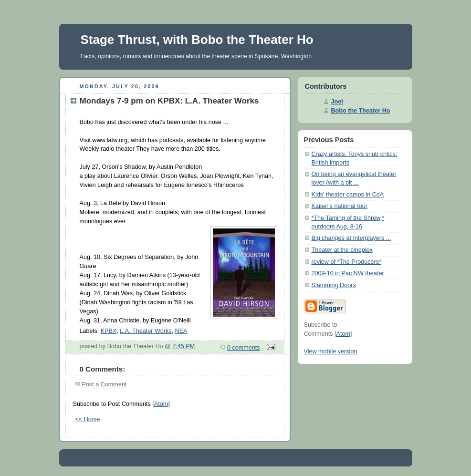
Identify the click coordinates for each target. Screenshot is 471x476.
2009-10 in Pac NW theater (348, 273)
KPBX (109, 331)
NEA (181, 331)
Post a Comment (105, 384)
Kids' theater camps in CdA (348, 195)
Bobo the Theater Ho (361, 111)
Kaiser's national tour (340, 206)
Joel (337, 102)
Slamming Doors (334, 285)
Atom (161, 404)
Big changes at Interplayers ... (351, 238)
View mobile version (331, 352)
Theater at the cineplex (342, 250)
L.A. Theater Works (146, 331)
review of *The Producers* (346, 262)
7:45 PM (183, 346)
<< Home (88, 419)
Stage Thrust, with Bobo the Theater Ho (197, 40)
